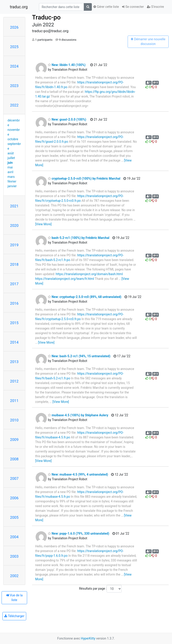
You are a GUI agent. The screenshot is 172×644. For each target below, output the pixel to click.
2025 (14, 47)
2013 (14, 362)
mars (11, 177)
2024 (14, 66)
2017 (14, 284)
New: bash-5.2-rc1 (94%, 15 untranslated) (79, 356)
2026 (14, 27)
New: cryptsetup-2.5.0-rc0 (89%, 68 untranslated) (85, 297)
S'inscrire (155, 7)
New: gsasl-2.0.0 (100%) (67, 119)
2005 (14, 517)
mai (10, 167)
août (11, 153)
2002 (14, 576)
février (12, 181)
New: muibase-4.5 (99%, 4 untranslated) (78, 474)
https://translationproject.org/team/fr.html (65, 279)
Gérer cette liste (106, 7)
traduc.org (19, 7)
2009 (14, 440)
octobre (13, 139)
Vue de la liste (14, 598)
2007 (14, 478)
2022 (14, 105)
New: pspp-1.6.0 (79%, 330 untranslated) (79, 533)
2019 (14, 245)
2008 (14, 459)
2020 (14, 225)
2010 (14, 420)
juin (10, 163)
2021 (14, 206)
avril (11, 172)
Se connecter (133, 7)
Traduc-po (46, 17)
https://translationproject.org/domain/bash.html (89, 274)
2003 (14, 556)
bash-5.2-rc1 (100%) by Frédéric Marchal (79, 238)
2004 (14, 537)
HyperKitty (88, 638)
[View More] (43, 224)
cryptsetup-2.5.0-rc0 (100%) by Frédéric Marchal (84, 179)
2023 (14, 86)
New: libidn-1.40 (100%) (67, 65)
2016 (14, 303)
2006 (14, 498)
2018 (14, 264)
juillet (11, 158)
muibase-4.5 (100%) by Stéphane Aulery (78, 415)
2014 (14, 342)
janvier (12, 186)
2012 (14, 381)
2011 (14, 401)
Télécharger (14, 616)
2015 (14, 323)
